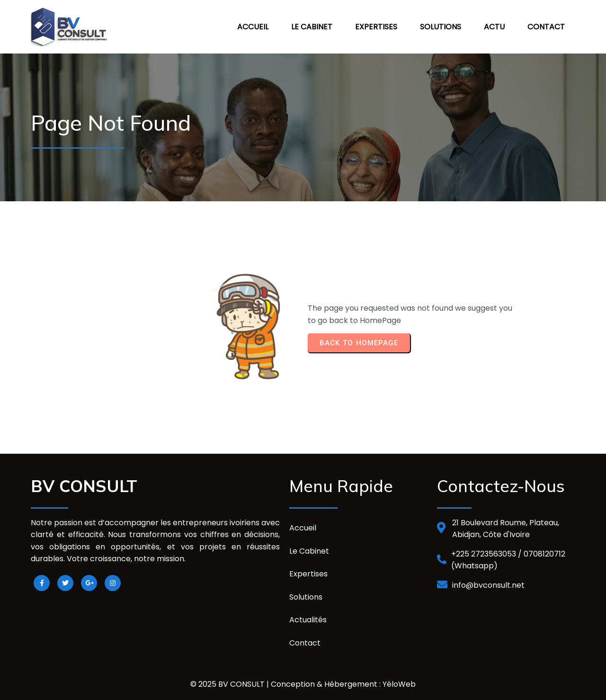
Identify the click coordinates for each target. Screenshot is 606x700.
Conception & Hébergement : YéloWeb (343, 684)
